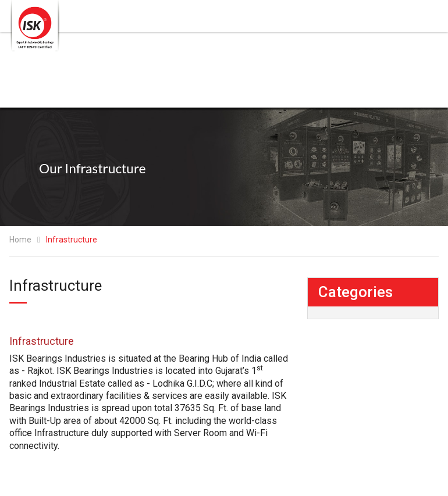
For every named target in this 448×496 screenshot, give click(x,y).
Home (20, 240)
